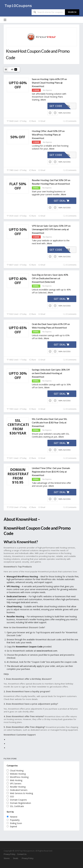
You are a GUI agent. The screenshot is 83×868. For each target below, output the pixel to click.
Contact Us (22, 854)
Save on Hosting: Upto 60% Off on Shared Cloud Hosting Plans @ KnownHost (49, 83)
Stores (7, 858)
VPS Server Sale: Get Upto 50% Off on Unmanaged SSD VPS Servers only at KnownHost (51, 229)
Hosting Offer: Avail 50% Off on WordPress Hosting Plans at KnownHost (48, 135)
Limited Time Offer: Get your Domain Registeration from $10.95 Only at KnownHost (51, 472)
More (43, 100)
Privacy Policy (9, 854)
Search (72, 12)
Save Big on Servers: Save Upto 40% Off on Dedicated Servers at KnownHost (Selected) (50, 278)
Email (42, 121)
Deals (16, 858)
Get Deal (62, 201)
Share (32, 121)
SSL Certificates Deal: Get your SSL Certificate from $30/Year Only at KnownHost (50, 422)
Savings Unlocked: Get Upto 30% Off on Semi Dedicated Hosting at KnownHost (51, 373)
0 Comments (70, 121)
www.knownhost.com (47, 651)
